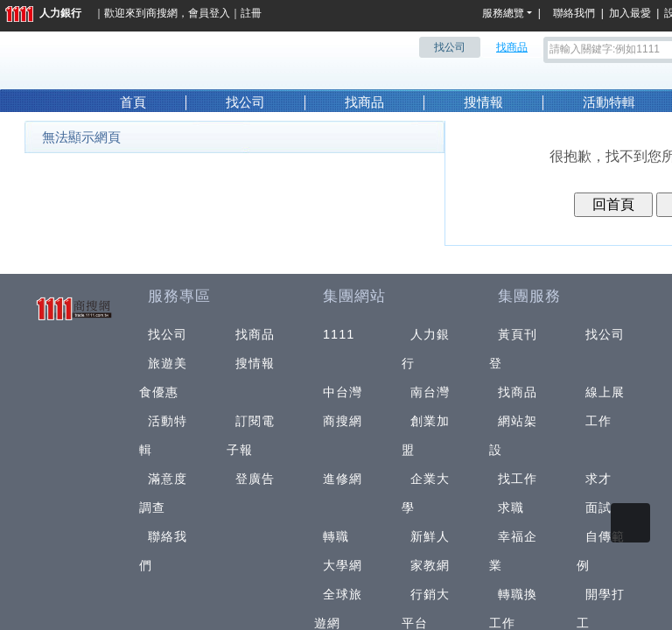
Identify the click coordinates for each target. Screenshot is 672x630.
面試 (598, 507)
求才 (598, 479)
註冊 (251, 13)
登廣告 (255, 479)
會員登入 (209, 13)
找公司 (245, 102)
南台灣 (430, 392)
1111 (339, 334)
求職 (511, 507)
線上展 (605, 392)
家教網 (430, 565)
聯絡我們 (577, 13)
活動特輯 (609, 102)
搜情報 (483, 102)
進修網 (343, 479)
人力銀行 (43, 13)
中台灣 (343, 392)
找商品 (364, 102)
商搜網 (162, 13)
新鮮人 (430, 536)
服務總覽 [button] (503, 13)
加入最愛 (630, 13)
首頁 (133, 102)
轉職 (336, 536)
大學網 (343, 565)
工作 (598, 421)
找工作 (518, 479)
